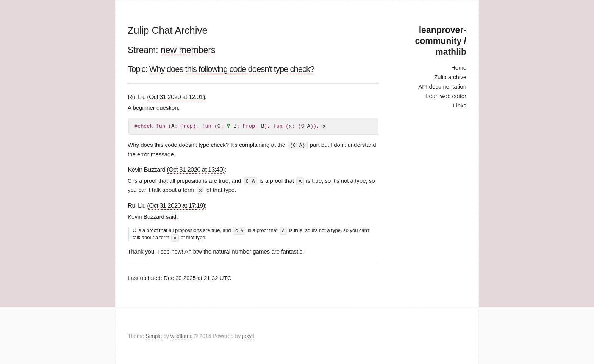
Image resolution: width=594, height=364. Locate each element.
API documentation (442, 86)
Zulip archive (450, 77)
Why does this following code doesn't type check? (232, 69)
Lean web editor (446, 96)
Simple (154, 335)
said (171, 216)
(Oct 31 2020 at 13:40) (196, 169)
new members (188, 50)
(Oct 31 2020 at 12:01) (176, 97)
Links (460, 105)
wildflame (181, 335)
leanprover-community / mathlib (441, 41)
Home (459, 68)
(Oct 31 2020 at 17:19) (176, 205)
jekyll (248, 335)
